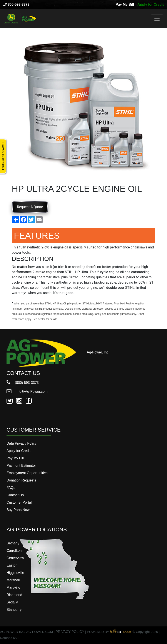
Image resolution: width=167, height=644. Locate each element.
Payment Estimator (21, 466)
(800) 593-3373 (23, 383)
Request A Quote (30, 207)
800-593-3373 (16, 4)
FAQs (11, 488)
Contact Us (15, 495)
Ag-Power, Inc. (98, 352)
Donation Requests (21, 480)
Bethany (13, 543)
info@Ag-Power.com (27, 392)
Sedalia (12, 602)
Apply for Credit (151, 4)
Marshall (13, 580)
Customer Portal (19, 502)
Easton (12, 565)
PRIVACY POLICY (70, 632)
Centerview (15, 558)
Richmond (14, 595)
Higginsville (15, 573)
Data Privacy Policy (22, 443)
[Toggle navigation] (157, 19)
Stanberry (14, 610)
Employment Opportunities (27, 473)
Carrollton (14, 551)
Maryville (13, 587)
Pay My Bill (125, 4)
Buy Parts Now (18, 510)
